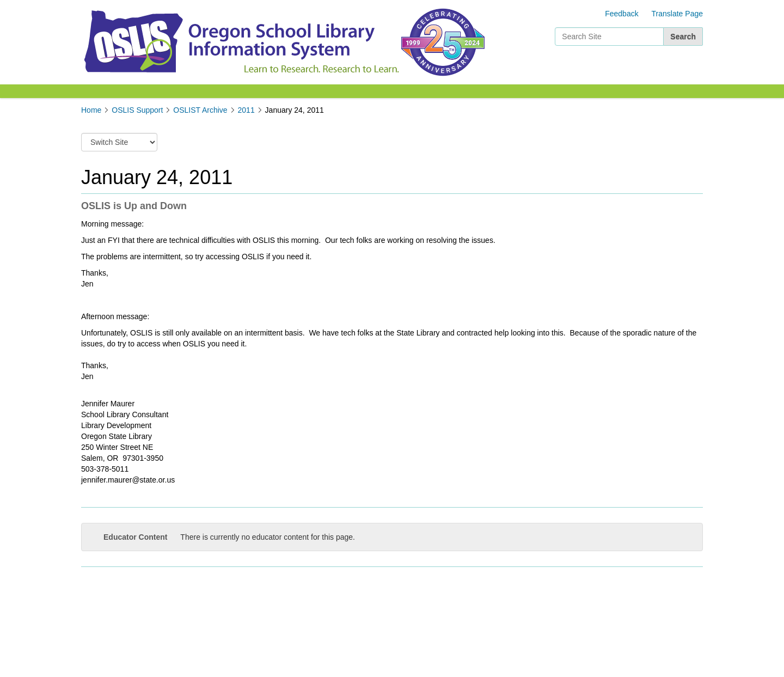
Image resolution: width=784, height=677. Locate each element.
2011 (246, 110)
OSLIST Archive (200, 110)
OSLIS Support (137, 110)
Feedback (621, 14)
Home (91, 110)
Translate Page (677, 14)
